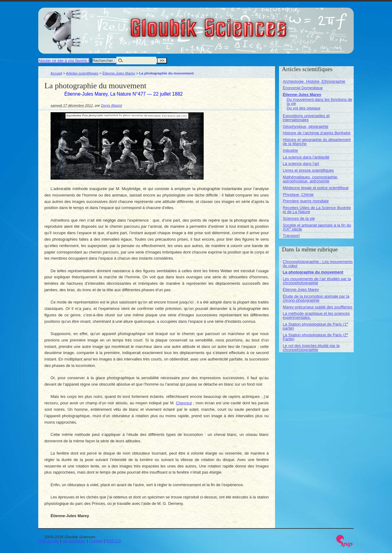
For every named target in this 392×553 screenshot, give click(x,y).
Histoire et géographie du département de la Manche (317, 142)
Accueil (56, 73)
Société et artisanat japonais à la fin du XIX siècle (317, 227)
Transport (291, 236)
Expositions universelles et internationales (306, 118)
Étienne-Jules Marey (119, 73)
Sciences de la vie (299, 218)
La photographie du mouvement (313, 272)
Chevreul (184, 403)
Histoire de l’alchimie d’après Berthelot (317, 133)
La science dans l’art (301, 164)
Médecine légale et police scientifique (316, 188)
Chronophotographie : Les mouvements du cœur (318, 264)
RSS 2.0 (113, 541)
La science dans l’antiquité (306, 157)
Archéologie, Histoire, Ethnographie (314, 81)
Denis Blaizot (111, 105)
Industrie (290, 150)
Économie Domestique (303, 88)
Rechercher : (104, 61)
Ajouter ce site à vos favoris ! (64, 61)
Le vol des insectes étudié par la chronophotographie (311, 348)
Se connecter (74, 541)
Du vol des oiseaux (303, 108)
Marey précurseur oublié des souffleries (317, 307)
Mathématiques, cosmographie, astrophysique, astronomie (310, 179)
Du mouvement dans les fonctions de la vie (319, 101)
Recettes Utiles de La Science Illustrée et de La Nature (317, 210)
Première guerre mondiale (306, 201)
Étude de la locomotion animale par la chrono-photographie (316, 298)
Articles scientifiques (82, 73)
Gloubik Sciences (243, 24)
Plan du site (49, 541)
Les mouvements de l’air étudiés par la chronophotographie (317, 281)
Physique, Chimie (298, 195)
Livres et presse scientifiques (308, 170)
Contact (96, 541)
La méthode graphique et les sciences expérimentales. (316, 315)
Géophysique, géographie (305, 126)
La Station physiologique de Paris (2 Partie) (315, 337)
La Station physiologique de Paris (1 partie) (315, 326)
